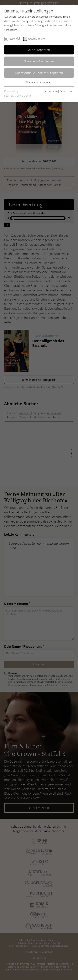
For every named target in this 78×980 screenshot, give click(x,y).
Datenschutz (67, 91)
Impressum (51, 91)
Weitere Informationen (39, 82)
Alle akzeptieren (39, 50)
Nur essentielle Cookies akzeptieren (39, 73)
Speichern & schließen (39, 61)
